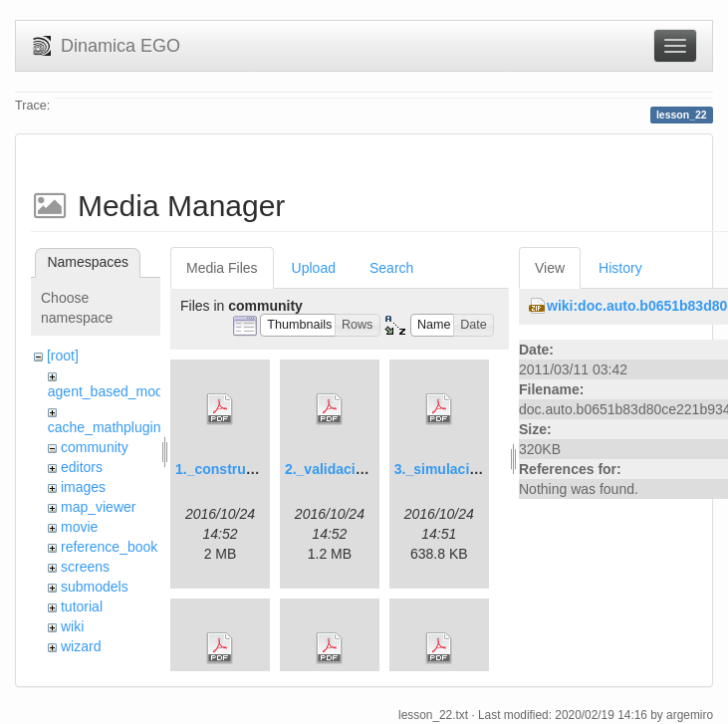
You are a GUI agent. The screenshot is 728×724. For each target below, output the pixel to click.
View (550, 268)
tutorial (82, 606)
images (83, 487)
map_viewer (98, 507)
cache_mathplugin (105, 427)
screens (85, 567)
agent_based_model (111, 391)
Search (391, 268)
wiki (72, 626)
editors (82, 467)
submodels (95, 587)
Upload (314, 268)
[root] (63, 356)
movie (79, 527)
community (95, 447)
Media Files (222, 268)
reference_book (109, 547)
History (620, 268)
